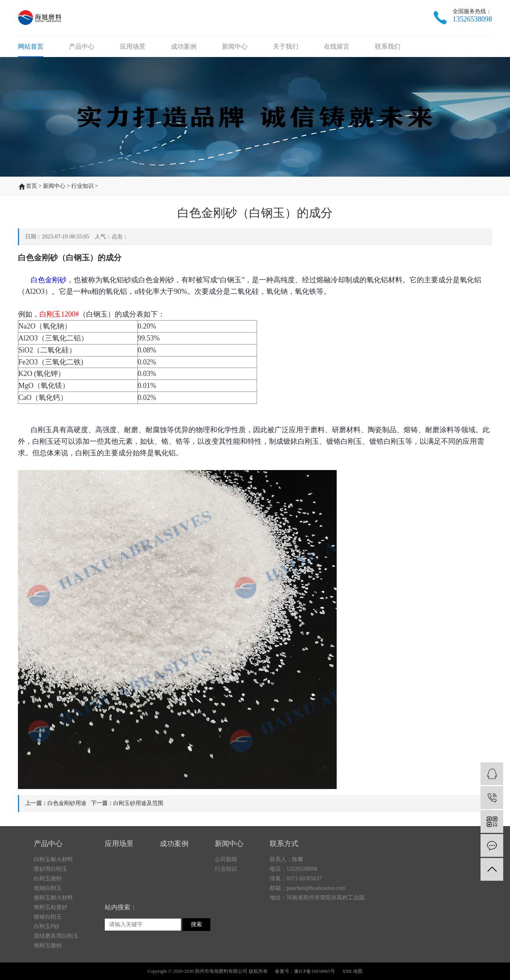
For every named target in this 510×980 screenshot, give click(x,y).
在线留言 (337, 46)
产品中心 (82, 46)
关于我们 (286, 46)
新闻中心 (235, 46)
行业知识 (82, 186)
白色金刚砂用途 (67, 803)
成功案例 (184, 46)
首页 (31, 186)
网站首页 (31, 46)
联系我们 (388, 46)
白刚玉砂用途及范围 (138, 803)
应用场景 (133, 46)
